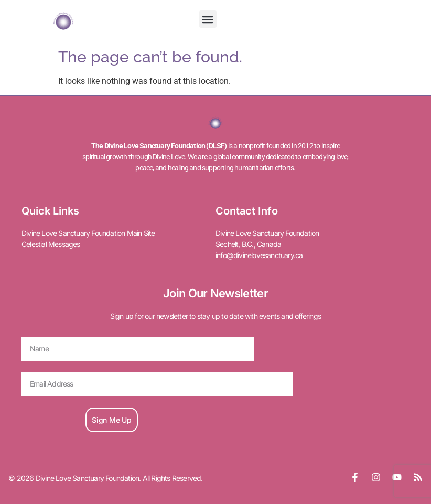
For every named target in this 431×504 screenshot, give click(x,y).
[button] (208, 19)
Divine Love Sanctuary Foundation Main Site (88, 233)
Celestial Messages (51, 244)
